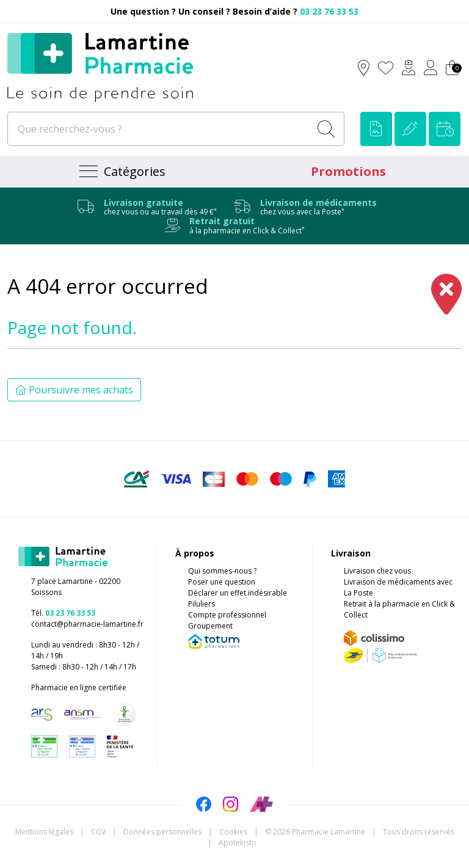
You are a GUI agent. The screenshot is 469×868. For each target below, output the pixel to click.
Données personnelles (162, 832)
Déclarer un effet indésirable (238, 593)
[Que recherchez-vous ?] (160, 129)
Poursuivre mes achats (74, 390)
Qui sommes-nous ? (222, 571)
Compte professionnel (227, 615)
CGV (98, 832)
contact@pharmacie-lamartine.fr (87, 624)
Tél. (63, 613)
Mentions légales (44, 832)
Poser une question (222, 582)
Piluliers (202, 604)
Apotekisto (238, 843)
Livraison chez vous (377, 571)
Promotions (348, 171)
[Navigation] (121, 172)
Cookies (233, 832)
